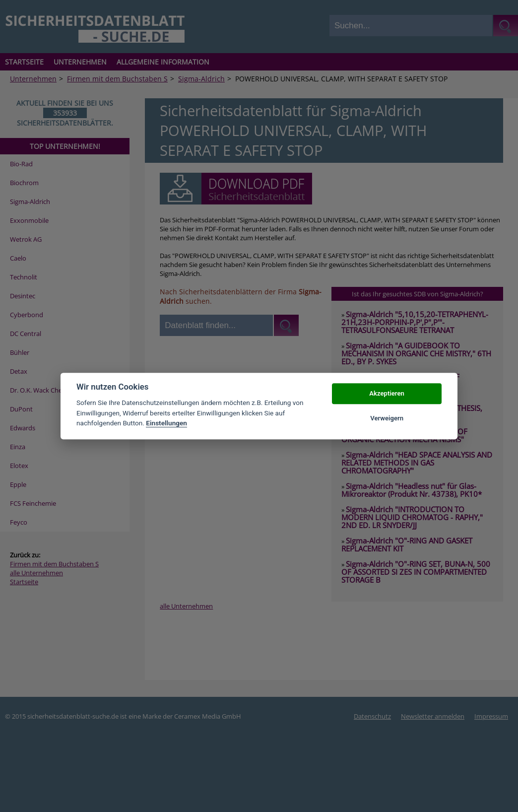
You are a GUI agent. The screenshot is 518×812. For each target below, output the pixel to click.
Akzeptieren (387, 393)
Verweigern (387, 418)
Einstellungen (166, 423)
